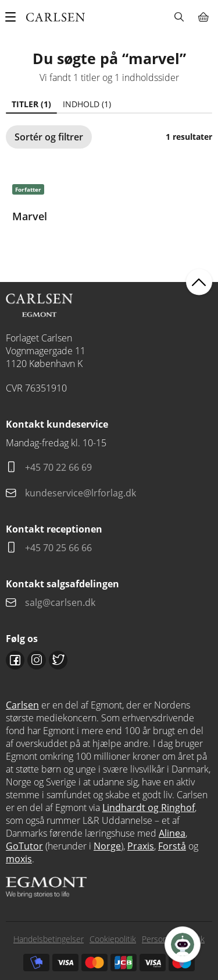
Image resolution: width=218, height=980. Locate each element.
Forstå (172, 846)
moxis (19, 859)
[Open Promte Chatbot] (183, 944)
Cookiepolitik (113, 939)
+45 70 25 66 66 (58, 548)
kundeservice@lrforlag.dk (81, 493)
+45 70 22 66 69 (58, 467)
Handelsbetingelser (49, 939)
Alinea (172, 833)
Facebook (15, 660)
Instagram (37, 660)
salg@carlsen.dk (61, 602)
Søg (179, 17)
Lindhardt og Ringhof (149, 808)
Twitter (58, 660)
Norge (107, 846)
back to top (199, 282)
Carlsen (22, 705)
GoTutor (24, 846)
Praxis (141, 846)
